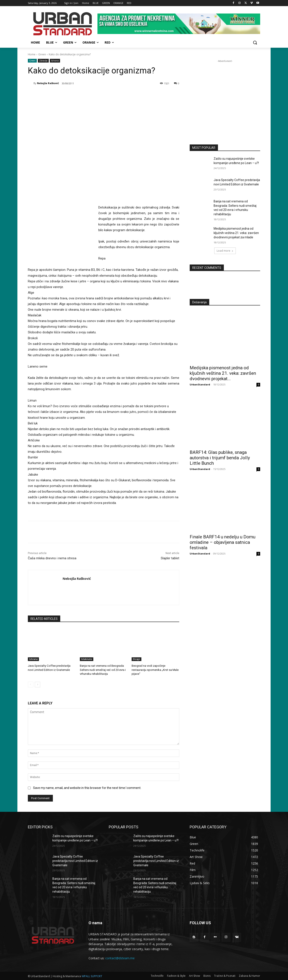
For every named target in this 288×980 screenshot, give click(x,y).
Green (42, 54)
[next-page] (38, 684)
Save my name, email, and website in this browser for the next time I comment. (87, 787)
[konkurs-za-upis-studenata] (225, 99)
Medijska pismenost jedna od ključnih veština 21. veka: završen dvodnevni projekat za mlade (236, 233)
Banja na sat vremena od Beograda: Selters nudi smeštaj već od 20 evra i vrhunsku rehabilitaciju (103, 670)
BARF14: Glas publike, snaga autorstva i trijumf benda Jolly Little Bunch (220, 458)
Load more (225, 251)
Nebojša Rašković (48, 83)
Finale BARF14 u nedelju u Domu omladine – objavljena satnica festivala (223, 542)
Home (32, 54)
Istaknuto (87, 659)
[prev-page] (31, 684)
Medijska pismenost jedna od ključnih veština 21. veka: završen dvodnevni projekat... (223, 373)
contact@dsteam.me (120, 958)
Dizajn (136, 659)
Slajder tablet (170, 558)
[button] (255, 42)
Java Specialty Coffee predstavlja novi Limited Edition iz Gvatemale (75, 861)
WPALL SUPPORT (92, 976)
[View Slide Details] (179, 24)
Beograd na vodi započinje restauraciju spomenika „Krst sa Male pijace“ (155, 670)
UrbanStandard (200, 384)
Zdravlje (43, 61)
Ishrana (55, 61)
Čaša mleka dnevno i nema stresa (52, 558)
